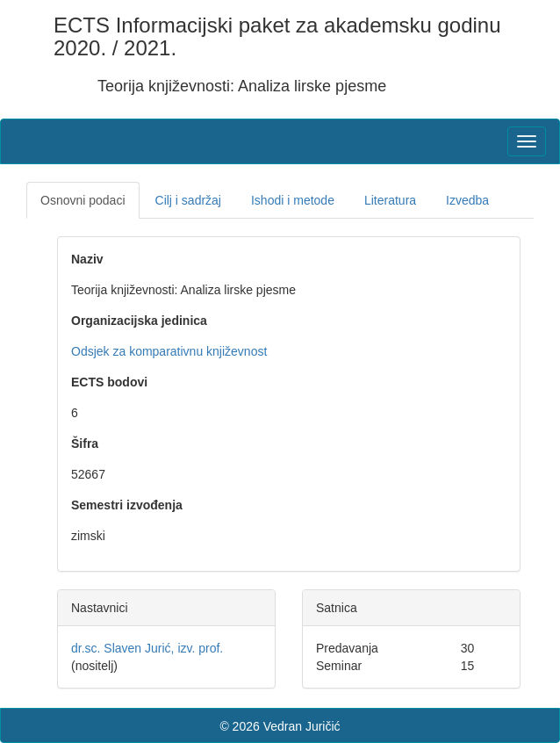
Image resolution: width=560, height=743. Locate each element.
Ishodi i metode (293, 200)
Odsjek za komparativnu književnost (169, 351)
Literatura (390, 200)
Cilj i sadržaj (188, 200)
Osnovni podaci (83, 200)
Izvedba (467, 200)
